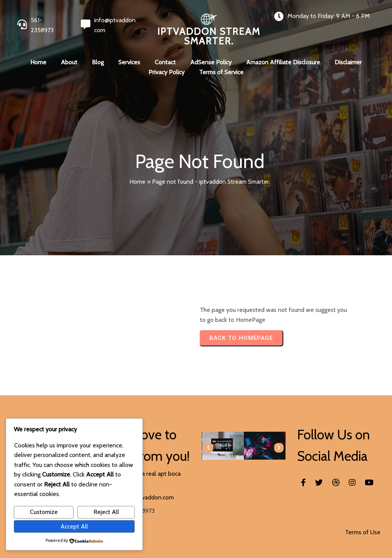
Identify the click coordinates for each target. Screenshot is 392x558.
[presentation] (208, 448)
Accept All (74, 526)
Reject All (106, 512)
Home (137, 182)
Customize (44, 512)
